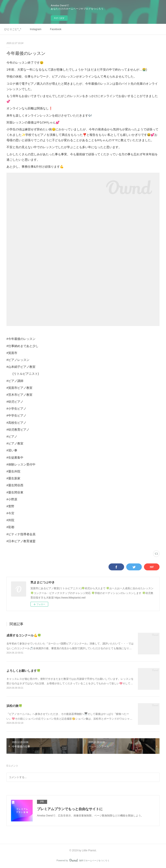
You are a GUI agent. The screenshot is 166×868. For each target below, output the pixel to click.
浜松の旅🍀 (14, 706)
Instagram (36, 29)
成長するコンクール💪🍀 (24, 635)
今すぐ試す (59, 18)
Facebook (56, 29)
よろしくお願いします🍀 (23, 671)
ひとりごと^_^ (13, 29)
